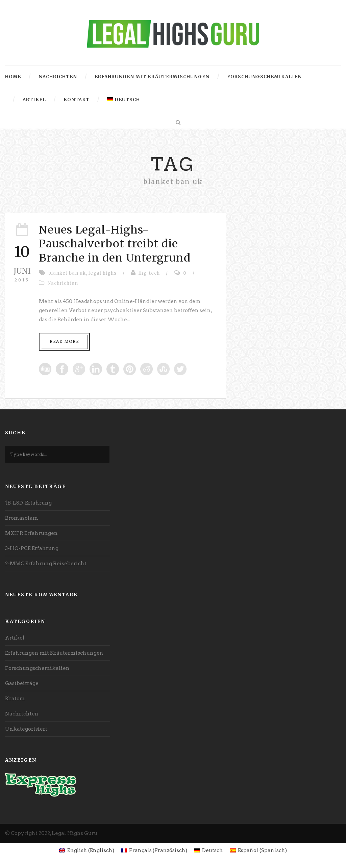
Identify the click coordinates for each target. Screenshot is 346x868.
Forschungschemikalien (264, 77)
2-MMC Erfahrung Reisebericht (46, 564)
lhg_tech (149, 273)
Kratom (15, 699)
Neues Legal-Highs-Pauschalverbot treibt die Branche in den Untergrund (115, 244)
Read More (64, 342)
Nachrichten (58, 77)
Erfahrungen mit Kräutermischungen (152, 77)
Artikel (34, 100)
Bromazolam (22, 518)
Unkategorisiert (26, 729)
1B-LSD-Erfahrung (28, 503)
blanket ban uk (67, 273)
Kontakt (77, 100)
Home (13, 77)
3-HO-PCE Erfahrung (32, 548)
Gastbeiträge (22, 683)
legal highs (103, 273)
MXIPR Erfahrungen (31, 533)
